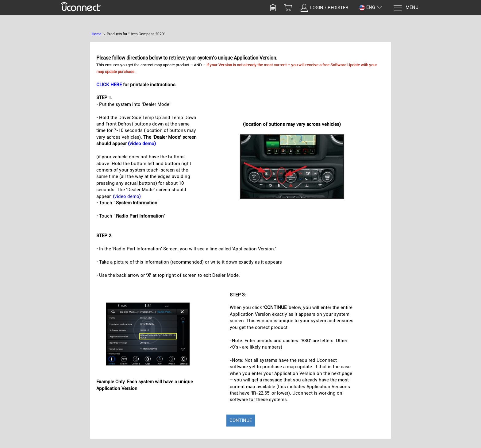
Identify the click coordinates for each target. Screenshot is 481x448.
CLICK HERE (109, 85)
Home (96, 34)
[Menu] (406, 8)
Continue (241, 420)
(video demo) (142, 144)
